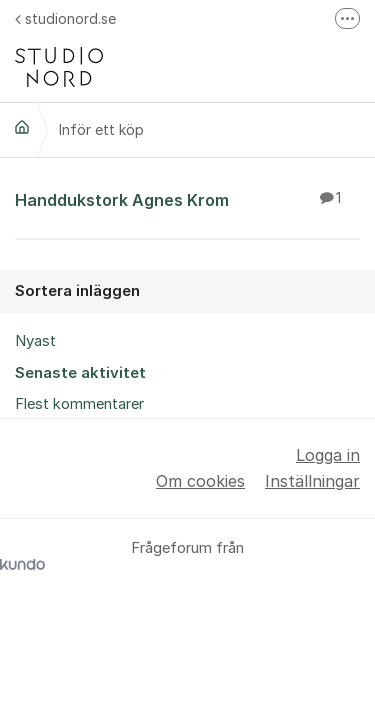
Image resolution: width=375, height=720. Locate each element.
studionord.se (65, 18)
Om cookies (200, 481)
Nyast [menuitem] (35, 341)
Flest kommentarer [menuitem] (79, 404)
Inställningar (312, 481)
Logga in (328, 455)
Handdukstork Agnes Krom (187, 199)
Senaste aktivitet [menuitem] (80, 373)
